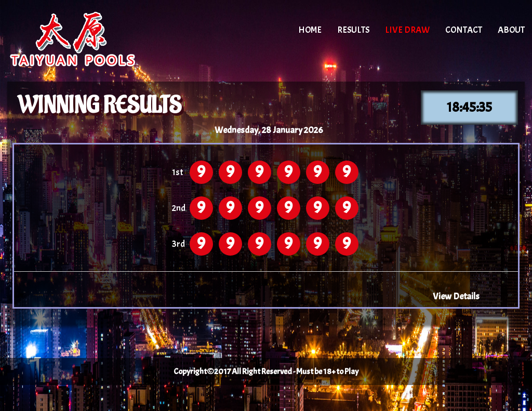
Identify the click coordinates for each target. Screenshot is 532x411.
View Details (456, 296)
